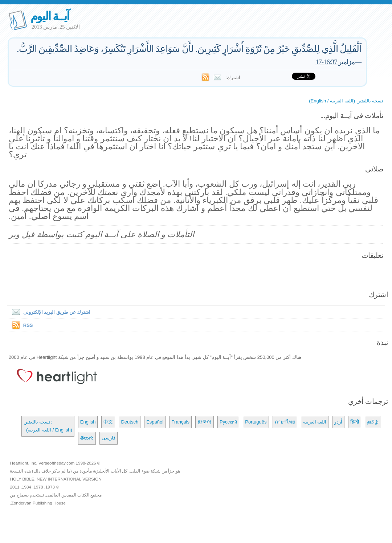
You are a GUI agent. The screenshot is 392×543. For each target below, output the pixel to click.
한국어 (205, 422)
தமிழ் (373, 422)
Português (256, 422)
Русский (228, 422)
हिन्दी (355, 422)
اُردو (338, 422)
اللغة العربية (315, 422)
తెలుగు (87, 438)
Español (155, 422)
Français (180, 422)
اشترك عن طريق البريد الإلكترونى (50, 312)
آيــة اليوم (50, 16)
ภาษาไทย (285, 422)
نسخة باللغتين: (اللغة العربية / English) (48, 426)
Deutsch (130, 422)
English (88, 422)
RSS (28, 325)
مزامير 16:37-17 (335, 62)
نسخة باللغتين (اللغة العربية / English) (346, 101)
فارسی (109, 438)
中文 (108, 422)
